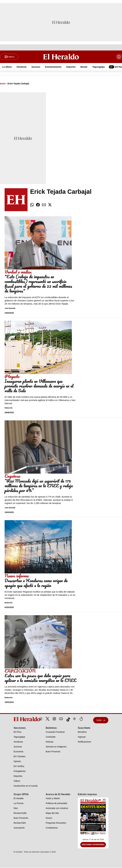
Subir (101, 721)
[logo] (20, 720)
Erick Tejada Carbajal (18, 84)
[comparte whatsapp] (32, 205)
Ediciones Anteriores (93, 845)
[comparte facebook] (38, 205)
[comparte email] (44, 205)
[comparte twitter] (50, 205)
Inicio (3, 84)
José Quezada (10, 309)
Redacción (9, 408)
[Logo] (61, 57)
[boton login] (119, 57)
